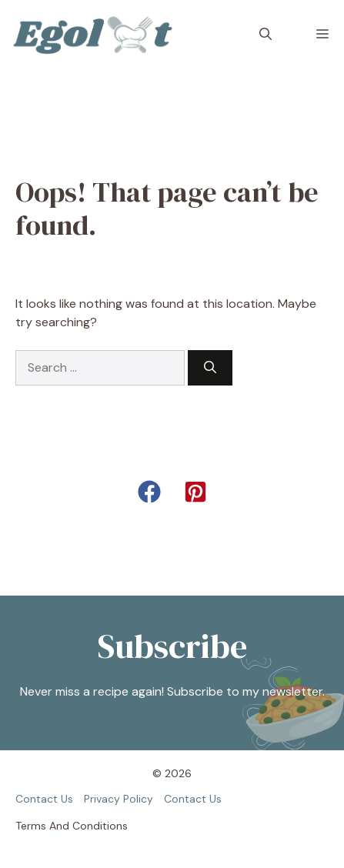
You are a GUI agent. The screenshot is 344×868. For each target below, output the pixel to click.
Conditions (100, 826)
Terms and (42, 826)
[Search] (210, 368)
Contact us (44, 799)
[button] (266, 35)
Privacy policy (119, 799)
